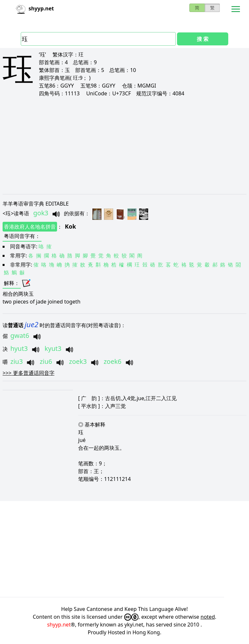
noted (208, 617)
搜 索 (203, 39)
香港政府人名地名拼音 (30, 227)
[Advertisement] (124, 145)
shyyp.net (59, 625)
